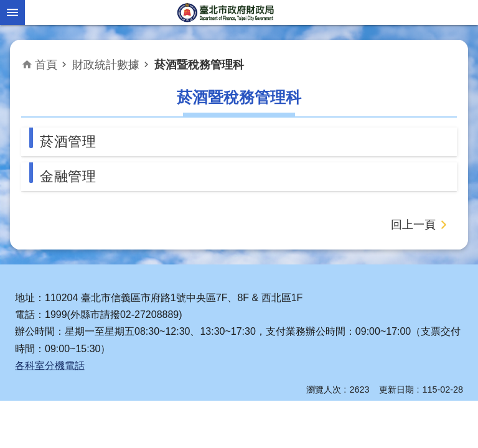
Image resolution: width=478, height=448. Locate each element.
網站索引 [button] (12, 12)
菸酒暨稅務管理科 (199, 65)
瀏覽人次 (324, 390)
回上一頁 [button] (413, 225)
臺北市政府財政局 (227, 12)
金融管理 (68, 176)
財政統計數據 (106, 65)
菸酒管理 (68, 142)
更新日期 (396, 390)
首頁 (46, 65)
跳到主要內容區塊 (7, 7)
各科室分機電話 (50, 366)
